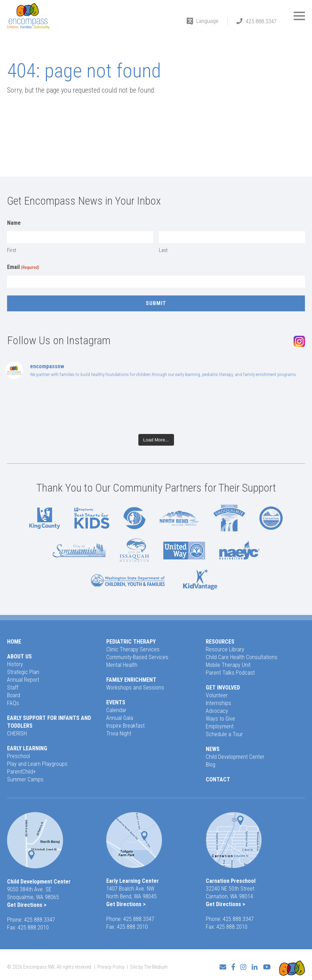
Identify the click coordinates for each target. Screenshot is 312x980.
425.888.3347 (261, 21)
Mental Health (122, 665)
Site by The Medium (149, 965)
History (15, 664)
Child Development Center (235, 757)
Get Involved (223, 688)
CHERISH (17, 733)
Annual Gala (120, 718)
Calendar (116, 710)
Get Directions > (27, 905)
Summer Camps (25, 779)
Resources (220, 642)
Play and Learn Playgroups (37, 764)
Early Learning (27, 748)
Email (23, 268)
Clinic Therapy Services (133, 649)
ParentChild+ (22, 772)
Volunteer (217, 695)
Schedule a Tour (224, 734)
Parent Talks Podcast (230, 673)
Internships (218, 703)
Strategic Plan (23, 672)
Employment (220, 726)
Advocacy (217, 711)
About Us (19, 656)
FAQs (13, 703)
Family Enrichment (131, 680)
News (213, 749)
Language (207, 21)
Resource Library (225, 649)
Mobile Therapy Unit (228, 665)
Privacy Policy (111, 965)
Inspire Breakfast (125, 726)
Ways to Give (220, 719)
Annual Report (23, 680)
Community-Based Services (137, 657)
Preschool (19, 756)
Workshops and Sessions (135, 688)
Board (14, 695)
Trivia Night (119, 733)
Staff (13, 688)
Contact (218, 779)
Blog (211, 765)
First (12, 250)
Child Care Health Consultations (242, 657)
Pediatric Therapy (131, 642)
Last (163, 250)
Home (14, 642)
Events (116, 702)
